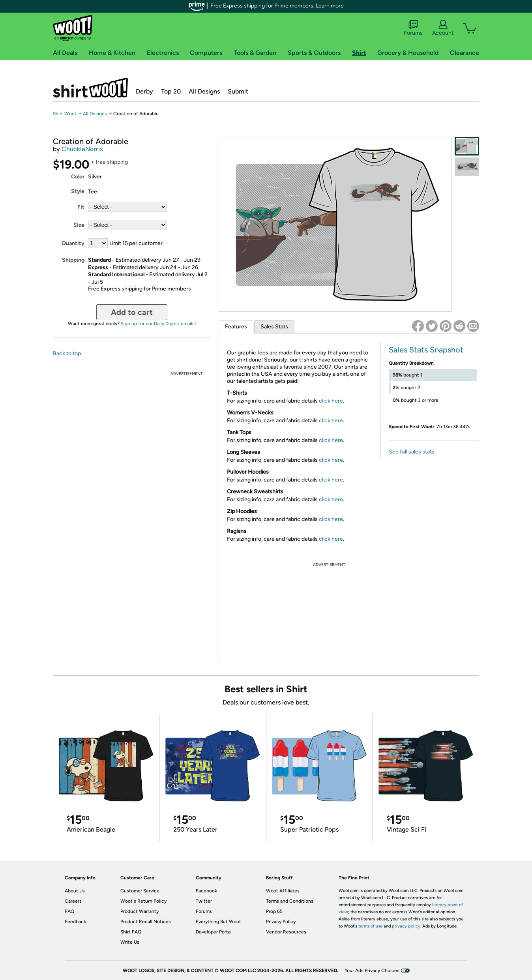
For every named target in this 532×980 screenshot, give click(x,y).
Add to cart (132, 312)
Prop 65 (274, 911)
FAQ (69, 911)
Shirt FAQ (131, 932)
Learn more (330, 6)
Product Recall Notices (146, 922)
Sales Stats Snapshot (426, 350)
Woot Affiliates (283, 891)
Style (78, 191)
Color (78, 177)
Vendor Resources (286, 932)
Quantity (73, 243)
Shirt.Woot (90, 88)
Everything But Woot (218, 922)
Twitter (204, 901)
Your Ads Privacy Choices (372, 971)
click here (331, 401)
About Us (75, 891)
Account (443, 28)
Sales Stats (274, 327)
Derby (144, 91)
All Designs (204, 91)
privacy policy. (406, 926)
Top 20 (171, 91)
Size (79, 225)
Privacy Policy (281, 922)
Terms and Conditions (290, 901)
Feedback (75, 922)
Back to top (67, 353)
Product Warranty (140, 911)
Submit (238, 91)
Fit (81, 207)
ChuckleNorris (82, 149)
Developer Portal (214, 932)
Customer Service (140, 891)
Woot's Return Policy (143, 901)
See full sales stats (412, 452)
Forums (413, 28)
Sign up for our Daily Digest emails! (158, 324)
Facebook (206, 891)
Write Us (130, 942)
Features (236, 327)
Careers (73, 901)
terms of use (370, 926)
